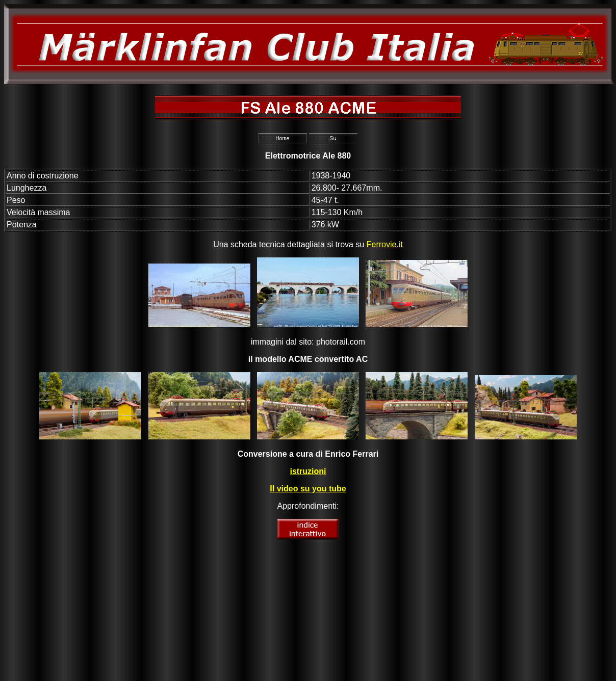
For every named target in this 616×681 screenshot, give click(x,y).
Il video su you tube (308, 489)
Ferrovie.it (385, 244)
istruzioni (308, 471)
